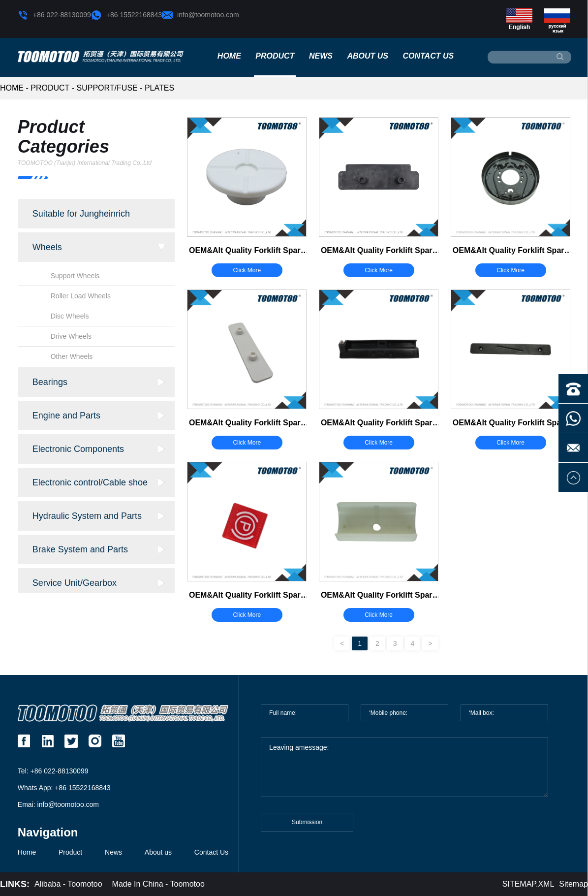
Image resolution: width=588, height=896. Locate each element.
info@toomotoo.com (201, 15)
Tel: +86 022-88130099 (53, 771)
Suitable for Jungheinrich (81, 214)
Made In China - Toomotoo (158, 884)
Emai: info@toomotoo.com (58, 804)
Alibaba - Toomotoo (68, 884)
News (321, 56)
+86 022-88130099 (54, 15)
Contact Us (428, 56)
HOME (12, 88)
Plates (159, 88)
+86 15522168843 (126, 15)
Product (275, 56)
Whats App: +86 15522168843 (64, 788)
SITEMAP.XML (528, 884)
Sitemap (573, 884)
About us (368, 56)
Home (229, 56)
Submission (307, 828)
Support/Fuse (107, 88)
